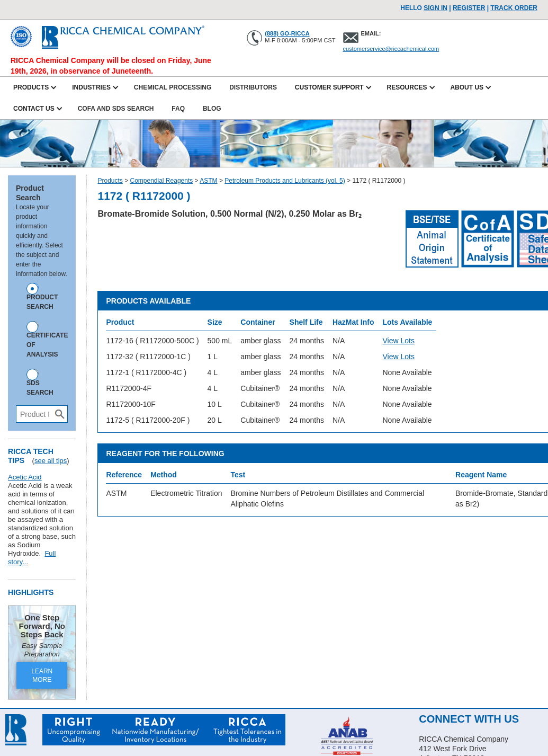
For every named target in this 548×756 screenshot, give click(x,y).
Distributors (253, 87)
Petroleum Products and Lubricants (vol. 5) (285, 181)
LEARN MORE (42, 675)
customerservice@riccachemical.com (391, 49)
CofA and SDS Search (116, 109)
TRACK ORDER (514, 8)
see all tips (51, 461)
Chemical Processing (173, 87)
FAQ (178, 109)
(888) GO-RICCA (287, 33)
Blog (212, 109)
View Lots (398, 341)
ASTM (208, 181)
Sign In (435, 8)
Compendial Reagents (162, 181)
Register (469, 8)
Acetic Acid (25, 477)
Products (110, 181)
